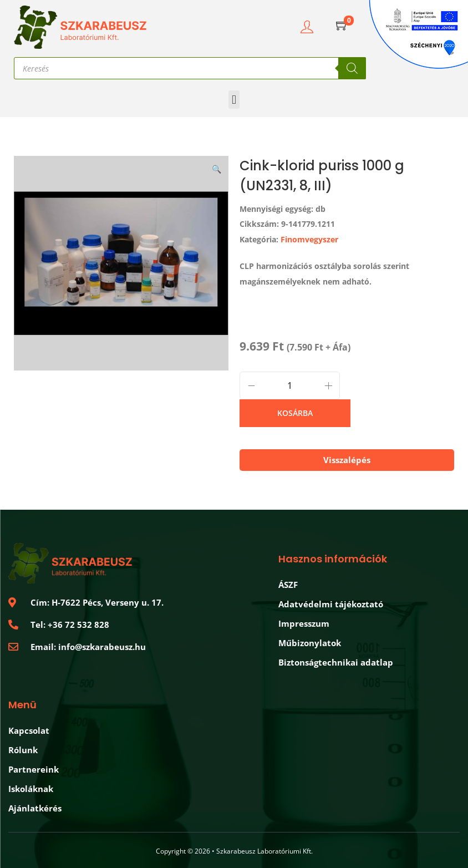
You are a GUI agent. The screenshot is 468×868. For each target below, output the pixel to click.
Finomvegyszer (309, 239)
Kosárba (295, 413)
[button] (234, 100)
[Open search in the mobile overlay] (190, 68)
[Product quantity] (290, 385)
